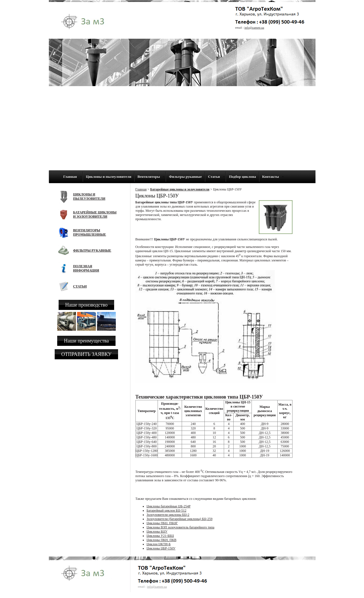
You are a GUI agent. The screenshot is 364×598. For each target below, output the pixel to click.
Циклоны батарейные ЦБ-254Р (169, 506)
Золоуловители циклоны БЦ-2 (168, 515)
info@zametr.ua (254, 27)
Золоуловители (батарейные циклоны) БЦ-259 (180, 519)
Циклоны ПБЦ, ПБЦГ (162, 523)
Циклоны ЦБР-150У (161, 548)
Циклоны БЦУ (157, 532)
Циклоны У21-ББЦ (160, 536)
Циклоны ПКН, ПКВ (162, 540)
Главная (141, 189)
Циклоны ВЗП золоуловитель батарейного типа (181, 527)
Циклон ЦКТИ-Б (159, 544)
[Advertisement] (182, 128)
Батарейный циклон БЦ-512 (167, 510)
